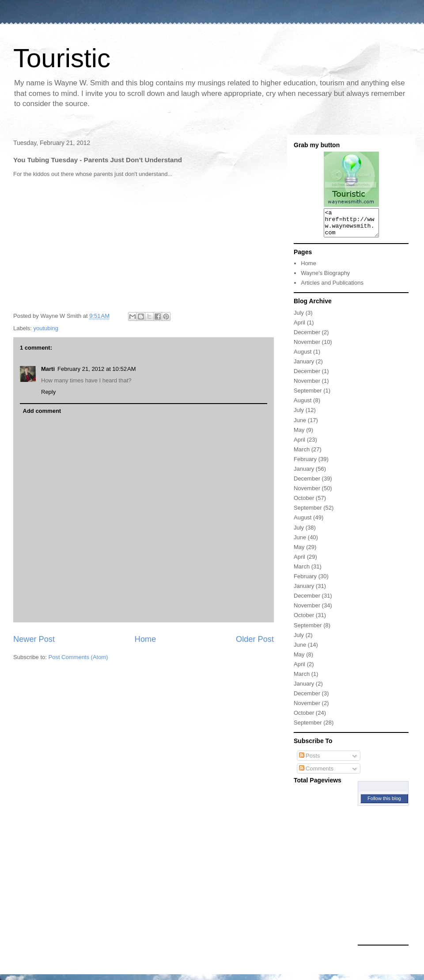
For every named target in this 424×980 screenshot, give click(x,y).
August (303, 357)
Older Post (255, 639)
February (305, 464)
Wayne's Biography (325, 278)
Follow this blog (384, 804)
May (299, 435)
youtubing (46, 328)
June (300, 425)
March (302, 455)
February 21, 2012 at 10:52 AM (97, 369)
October (304, 503)
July (299, 318)
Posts (310, 761)
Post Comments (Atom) (78, 657)
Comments (316, 774)
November (307, 347)
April (299, 328)
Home (146, 639)
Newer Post (34, 639)
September (308, 396)
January (304, 367)
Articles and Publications (332, 288)
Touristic (62, 58)
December (307, 337)
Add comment (42, 411)
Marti (48, 369)
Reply (48, 392)
